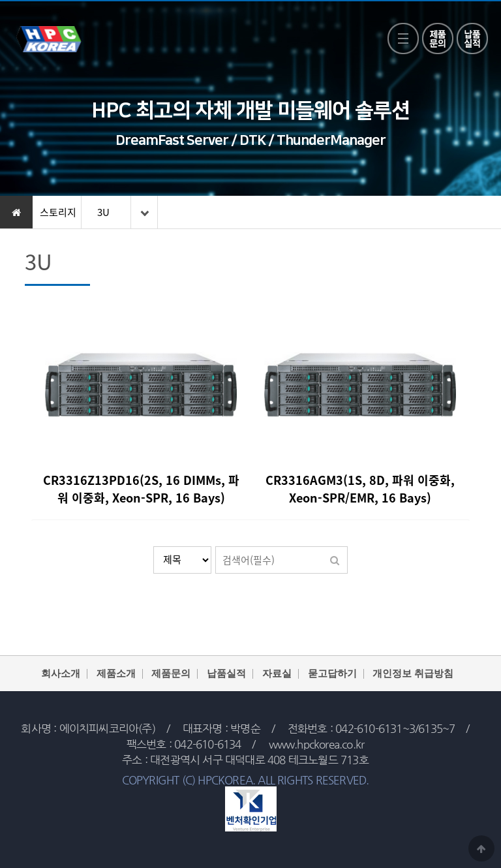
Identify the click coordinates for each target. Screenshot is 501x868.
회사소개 (61, 674)
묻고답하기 (332, 674)
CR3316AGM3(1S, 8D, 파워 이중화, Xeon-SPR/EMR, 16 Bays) (360, 489)
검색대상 (154, 547)
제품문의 (171, 674)
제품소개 (116, 674)
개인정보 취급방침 (413, 674)
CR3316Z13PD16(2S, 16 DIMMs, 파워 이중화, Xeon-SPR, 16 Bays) (141, 489)
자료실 (277, 674)
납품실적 (226, 674)
